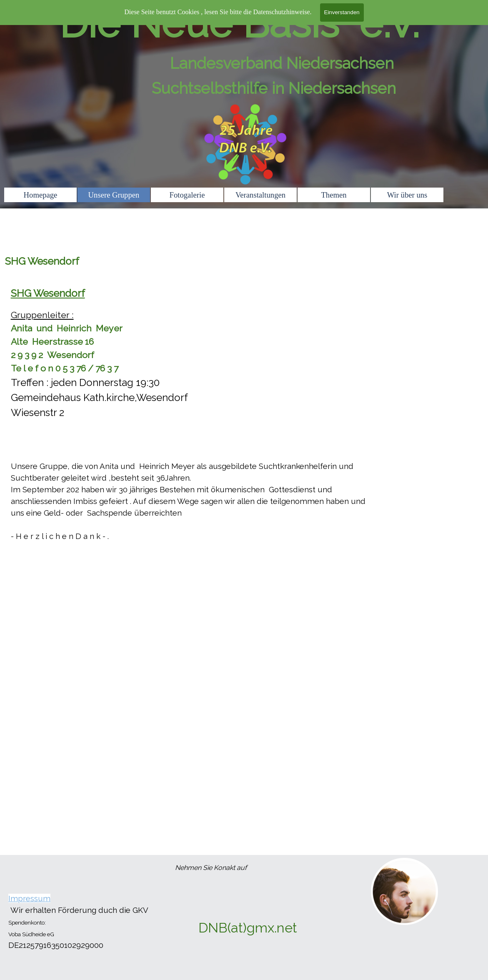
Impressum (29, 898)
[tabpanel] (244, 426)
